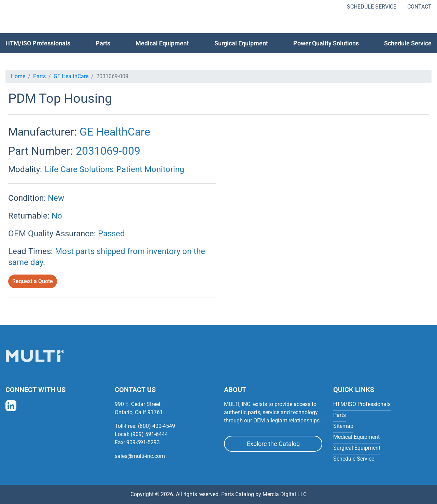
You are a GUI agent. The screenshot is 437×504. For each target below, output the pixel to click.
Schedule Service (372, 7)
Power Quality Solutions (326, 43)
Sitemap (343, 426)
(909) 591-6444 (149, 434)
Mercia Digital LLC (285, 494)
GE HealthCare (71, 76)
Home (18, 76)
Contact (419, 7)
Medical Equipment (162, 43)
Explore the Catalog (273, 444)
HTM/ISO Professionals (38, 43)
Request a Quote (33, 281)
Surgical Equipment (241, 43)
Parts (39, 76)
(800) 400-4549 (157, 426)
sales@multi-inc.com (140, 456)
